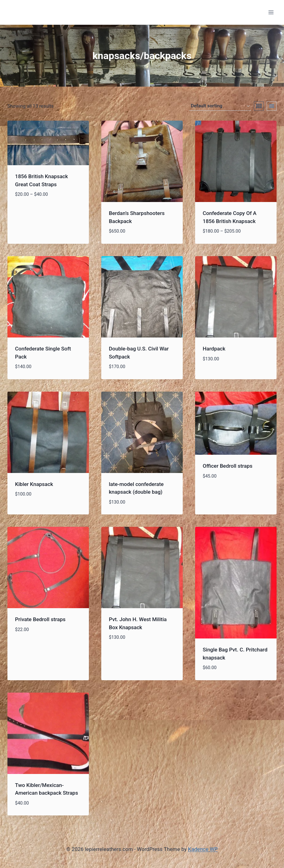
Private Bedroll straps (40, 619)
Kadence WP (203, 849)
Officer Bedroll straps (228, 466)
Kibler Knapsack (34, 484)
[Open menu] (271, 12)
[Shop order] (220, 106)
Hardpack (214, 349)
